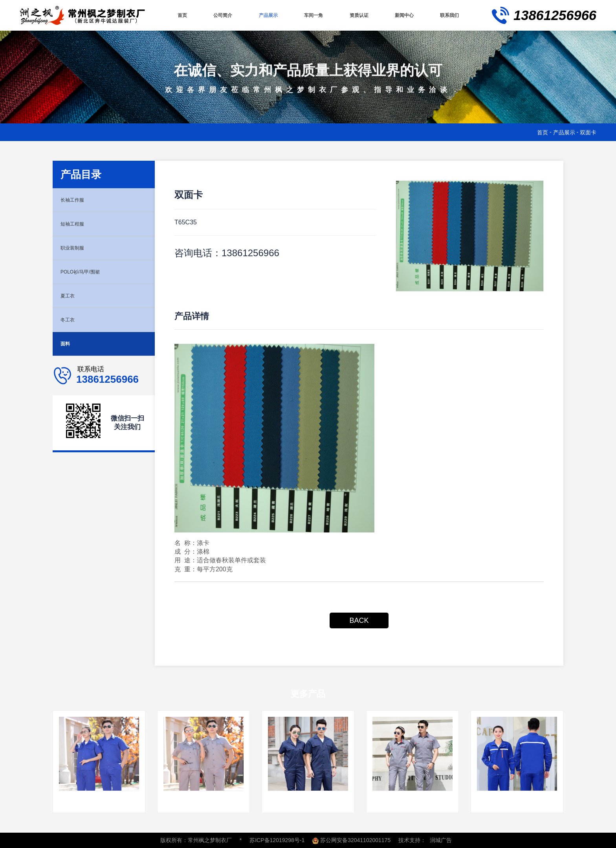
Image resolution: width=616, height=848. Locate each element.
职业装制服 (76, 248)
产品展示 (266, 15)
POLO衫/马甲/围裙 (87, 272)
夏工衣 (70, 296)
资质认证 (358, 15)
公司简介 (220, 15)
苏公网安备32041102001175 (351, 840)
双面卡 (588, 132)
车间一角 (312, 15)
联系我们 (449, 15)
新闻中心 (403, 15)
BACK (359, 620)
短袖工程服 (76, 224)
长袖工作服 (76, 200)
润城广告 (441, 840)
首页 (181, 15)
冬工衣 (70, 320)
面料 (67, 344)
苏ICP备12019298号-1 (277, 840)
